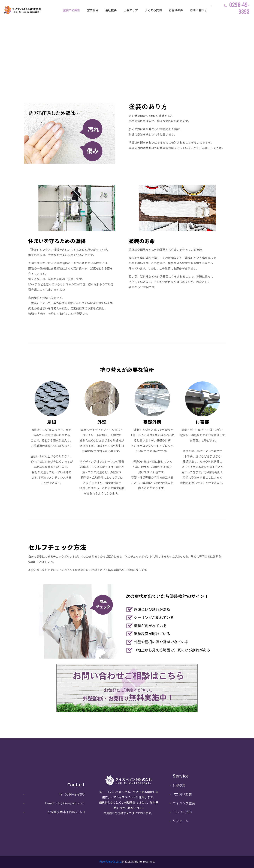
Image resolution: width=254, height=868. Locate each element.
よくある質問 (153, 10)
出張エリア (131, 10)
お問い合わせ (198, 10)
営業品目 (93, 10)
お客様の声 (176, 10)
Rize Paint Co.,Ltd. (111, 861)
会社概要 (111, 10)
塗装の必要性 (71, 10)
